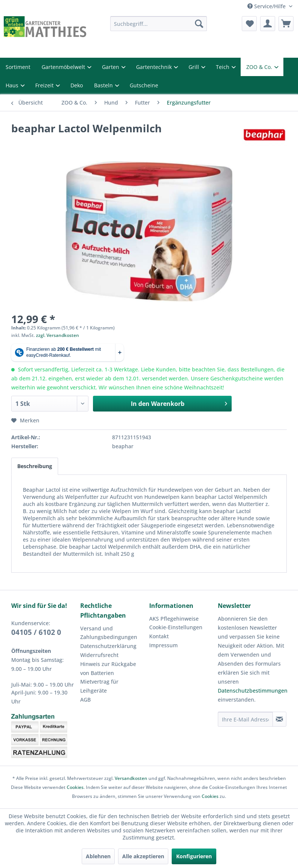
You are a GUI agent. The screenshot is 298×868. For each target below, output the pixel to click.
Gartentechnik (155, 67)
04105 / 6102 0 (36, 632)
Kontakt (159, 636)
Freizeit (45, 85)
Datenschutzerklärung (108, 646)
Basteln (104, 85)
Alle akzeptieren (143, 856)
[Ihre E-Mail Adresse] (245, 719)
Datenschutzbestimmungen (253, 691)
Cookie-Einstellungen (176, 627)
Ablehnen (98, 856)
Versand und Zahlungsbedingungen (109, 633)
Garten (111, 67)
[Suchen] (199, 24)
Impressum (163, 645)
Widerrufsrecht (99, 655)
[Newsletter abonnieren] (279, 719)
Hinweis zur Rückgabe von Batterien (108, 668)
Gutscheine (144, 85)
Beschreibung (35, 466)
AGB (85, 700)
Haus (13, 85)
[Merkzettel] (249, 24)
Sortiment (18, 67)
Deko (77, 85)
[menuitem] (159, 24)
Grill (195, 67)
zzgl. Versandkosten (58, 335)
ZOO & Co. (260, 67)
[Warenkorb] (286, 24)
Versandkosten (131, 778)
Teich (223, 67)
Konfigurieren (194, 856)
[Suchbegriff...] (159, 24)
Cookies (75, 787)
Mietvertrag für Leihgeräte (99, 686)
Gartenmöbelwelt (64, 67)
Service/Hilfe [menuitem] (267, 6)
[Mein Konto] (268, 24)
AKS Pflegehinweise (174, 619)
